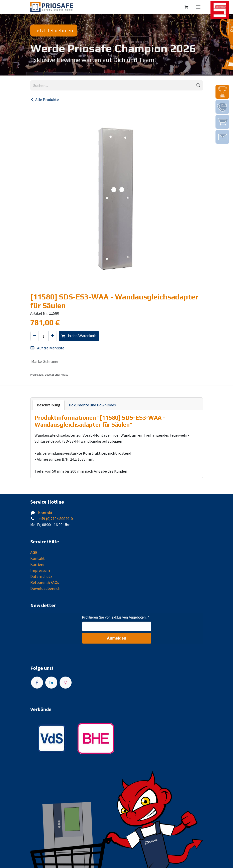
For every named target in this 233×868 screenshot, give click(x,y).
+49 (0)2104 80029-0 (55, 519)
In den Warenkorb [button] (79, 336)
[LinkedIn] (51, 683)
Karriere (37, 564)
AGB (34, 552)
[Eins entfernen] (35, 336)
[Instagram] (66, 683)
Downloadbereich (45, 588)
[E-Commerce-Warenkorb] (186, 7)
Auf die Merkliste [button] (47, 348)
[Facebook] (37, 683)
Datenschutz (41, 576)
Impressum (40, 570)
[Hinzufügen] (53, 336)
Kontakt (45, 513)
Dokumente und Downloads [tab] (92, 405)
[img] (222, 92)
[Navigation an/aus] (198, 7)
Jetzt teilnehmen (54, 30)
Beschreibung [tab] (49, 405)
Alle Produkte (45, 99)
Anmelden (117, 638)
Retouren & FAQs (45, 582)
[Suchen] (198, 85)
